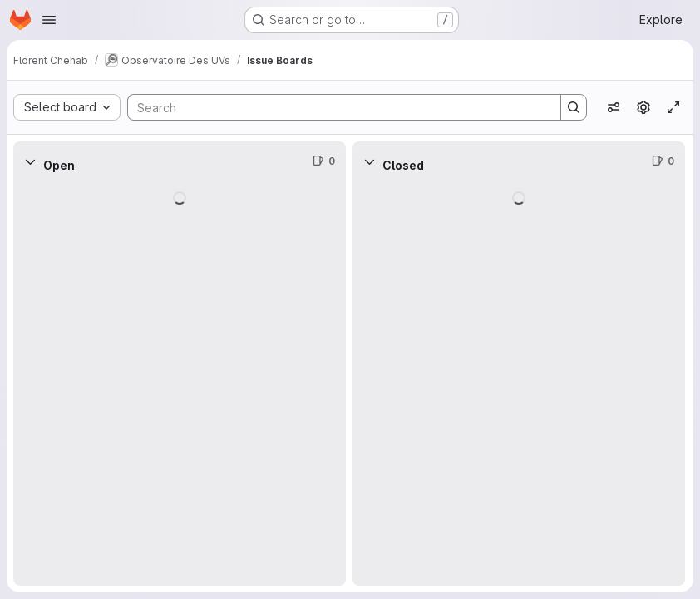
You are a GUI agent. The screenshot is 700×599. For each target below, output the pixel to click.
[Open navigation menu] (49, 20)
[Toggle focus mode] (673, 107)
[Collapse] (30, 161)
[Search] (336, 107)
